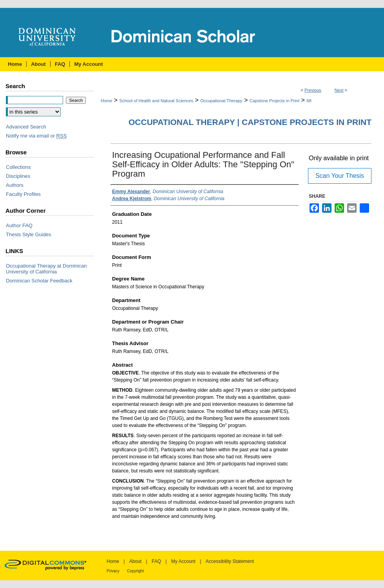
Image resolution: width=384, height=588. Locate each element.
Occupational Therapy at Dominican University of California (46, 269)
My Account (183, 561)
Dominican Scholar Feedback (39, 281)
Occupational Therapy (221, 101)
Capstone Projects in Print (274, 101)
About (135, 561)
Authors (15, 185)
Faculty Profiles (23, 194)
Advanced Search (26, 127)
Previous (313, 90)
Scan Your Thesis (340, 176)
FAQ (156, 561)
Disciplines (18, 176)
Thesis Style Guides (29, 234)
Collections (18, 167)
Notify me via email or (36, 136)
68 (309, 101)
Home (106, 101)
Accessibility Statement (230, 561)
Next (339, 90)
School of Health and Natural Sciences (156, 101)
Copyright (135, 571)
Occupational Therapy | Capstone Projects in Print (250, 122)
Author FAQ (19, 225)
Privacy (113, 571)
